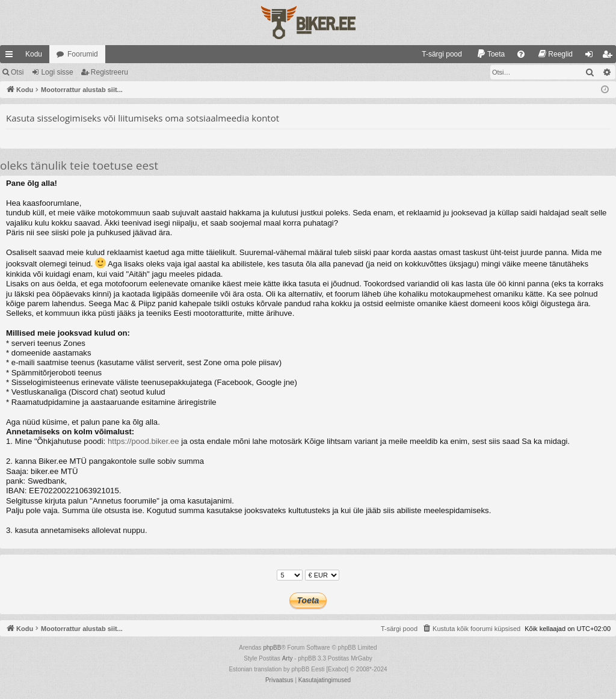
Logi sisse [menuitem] (592, 57)
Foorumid (83, 54)
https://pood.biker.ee (143, 441)
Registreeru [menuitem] (610, 57)
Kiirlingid (11, 57)
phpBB (272, 648)
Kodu (34, 54)
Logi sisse (57, 72)
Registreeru (109, 72)
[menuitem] (436, 54)
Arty (288, 658)
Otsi (17, 72)
